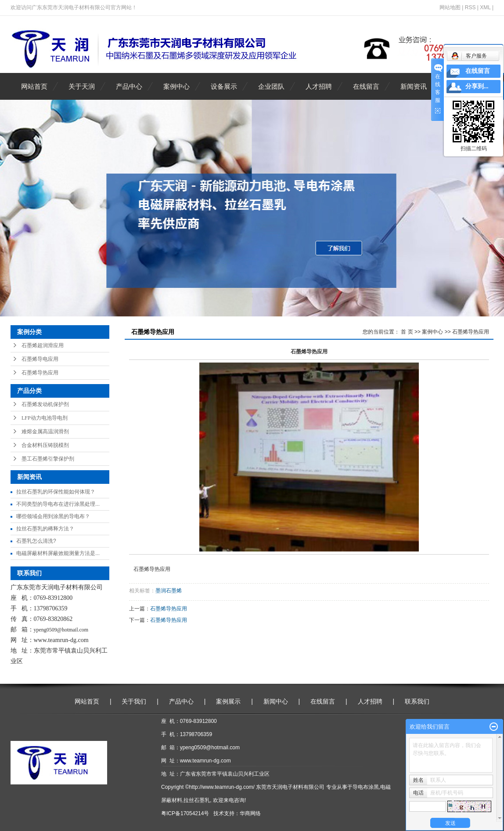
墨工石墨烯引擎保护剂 (48, 459)
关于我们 (134, 701)
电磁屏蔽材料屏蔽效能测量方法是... (58, 553)
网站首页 (34, 86)
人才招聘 (319, 86)
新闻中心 (276, 701)
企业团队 (271, 86)
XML (485, 7)
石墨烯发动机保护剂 (45, 404)
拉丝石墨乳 (197, 800)
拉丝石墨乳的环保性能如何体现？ (56, 492)
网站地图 (450, 7)
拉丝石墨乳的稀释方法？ (45, 529)
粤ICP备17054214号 (185, 813)
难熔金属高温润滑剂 (45, 432)
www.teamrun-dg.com (61, 640)
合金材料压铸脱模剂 (45, 445)
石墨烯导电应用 (40, 359)
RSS (470, 7)
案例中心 (176, 86)
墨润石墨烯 (169, 591)
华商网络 (250, 813)
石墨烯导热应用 (40, 373)
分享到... (477, 86)
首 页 (407, 332)
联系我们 (417, 701)
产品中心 (129, 86)
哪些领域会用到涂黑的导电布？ (53, 516)
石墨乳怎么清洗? (36, 541)
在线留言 (366, 86)
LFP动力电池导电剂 (45, 418)
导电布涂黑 (366, 787)
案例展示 (228, 701)
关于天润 (82, 86)
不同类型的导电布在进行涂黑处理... (58, 504)
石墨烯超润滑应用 (43, 345)
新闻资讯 (414, 86)
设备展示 (224, 86)
